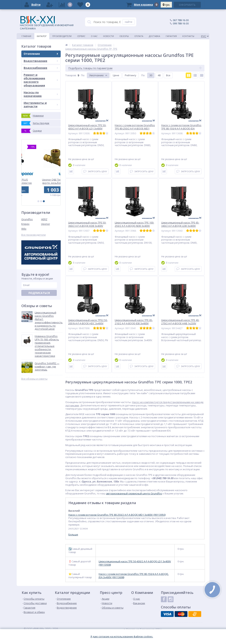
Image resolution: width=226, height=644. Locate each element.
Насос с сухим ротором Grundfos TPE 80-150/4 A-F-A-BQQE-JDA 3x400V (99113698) (134, 576)
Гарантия (171, 36)
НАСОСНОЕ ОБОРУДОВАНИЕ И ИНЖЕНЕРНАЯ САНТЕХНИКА (47, 23)
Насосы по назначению (41, 94)
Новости (108, 36)
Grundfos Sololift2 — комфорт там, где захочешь (47, 367)
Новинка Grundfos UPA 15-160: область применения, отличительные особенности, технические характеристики (47, 346)
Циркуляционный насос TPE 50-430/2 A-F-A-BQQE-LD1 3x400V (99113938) (135, 563)
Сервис (81, 36)
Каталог (42, 36)
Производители (62, 36)
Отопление (41, 54)
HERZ (44, 219)
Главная (26, 36)
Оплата (139, 36)
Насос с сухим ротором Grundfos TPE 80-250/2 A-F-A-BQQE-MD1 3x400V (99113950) (117, 515)
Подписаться (39, 293)
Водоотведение (41, 61)
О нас (94, 36)
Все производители (34, 235)
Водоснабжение (41, 68)
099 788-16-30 (181, 23)
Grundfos (27, 219)
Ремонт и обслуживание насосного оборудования (41, 80)
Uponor (46, 224)
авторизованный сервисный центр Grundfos (134, 493)
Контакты (188, 36)
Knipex (25, 224)
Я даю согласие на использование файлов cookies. (122, 637)
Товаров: (71, 75)
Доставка (154, 36)
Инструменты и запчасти (41, 105)
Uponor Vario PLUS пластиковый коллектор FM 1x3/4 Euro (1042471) (41, 181)
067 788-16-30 (181, 20)
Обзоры (124, 36)
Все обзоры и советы (34, 379)
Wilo (24, 229)
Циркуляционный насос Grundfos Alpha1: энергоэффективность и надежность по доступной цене (49, 321)
